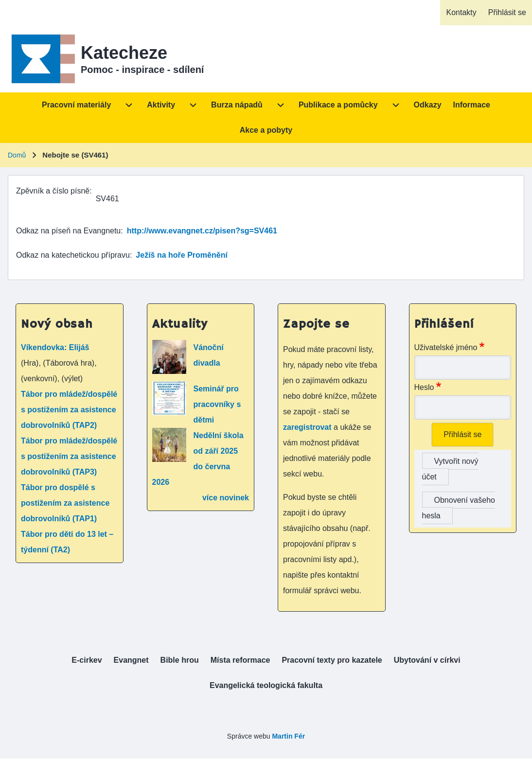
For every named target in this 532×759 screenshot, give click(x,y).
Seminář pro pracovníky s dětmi (217, 404)
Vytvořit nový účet (450, 469)
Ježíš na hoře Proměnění (182, 255)
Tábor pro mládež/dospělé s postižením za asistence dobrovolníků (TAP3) (69, 456)
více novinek (226, 498)
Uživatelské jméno (446, 347)
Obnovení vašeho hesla (459, 508)
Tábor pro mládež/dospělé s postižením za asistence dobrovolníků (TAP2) (69, 410)
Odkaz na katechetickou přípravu (73, 255)
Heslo (424, 387)
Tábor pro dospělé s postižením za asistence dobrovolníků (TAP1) (65, 503)
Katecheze (124, 53)
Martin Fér (288, 736)
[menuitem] (461, 13)
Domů (17, 155)
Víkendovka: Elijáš (55, 347)
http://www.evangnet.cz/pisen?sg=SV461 (202, 231)
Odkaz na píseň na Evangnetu (68, 231)
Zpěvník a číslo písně (53, 191)
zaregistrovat (308, 427)
